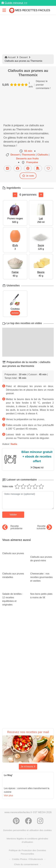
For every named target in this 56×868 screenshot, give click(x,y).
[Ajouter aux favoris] (48, 168)
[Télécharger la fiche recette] (38, 168)
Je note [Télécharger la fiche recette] (28, 176)
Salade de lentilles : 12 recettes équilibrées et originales (14, 597)
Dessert (24, 57)
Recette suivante (44, 527)
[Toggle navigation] (4, 10)
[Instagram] (40, 821)
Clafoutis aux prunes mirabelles (14, 573)
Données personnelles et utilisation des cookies (27, 830)
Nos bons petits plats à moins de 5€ (42, 593)
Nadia (14, 444)
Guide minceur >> (16, 3)
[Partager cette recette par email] (7, 168)
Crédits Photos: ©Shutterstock (27, 859)
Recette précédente (12, 527)
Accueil (10, 57)
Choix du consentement (26, 864)
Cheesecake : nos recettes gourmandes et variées (42, 574)
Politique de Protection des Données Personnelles (27, 852)
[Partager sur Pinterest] (28, 168)
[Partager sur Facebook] (18, 168)
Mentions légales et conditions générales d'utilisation (27, 840)
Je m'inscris (28, 767)
